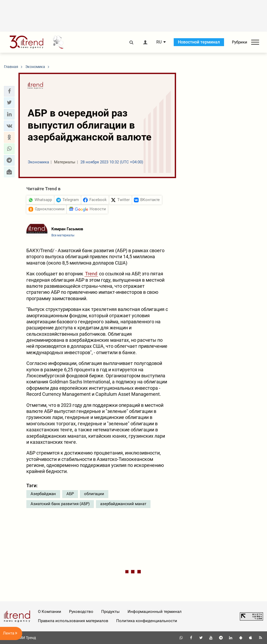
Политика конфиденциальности (147, 621)
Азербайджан (43, 494)
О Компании (50, 612)
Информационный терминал (155, 612)
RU (159, 42)
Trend (91, 274)
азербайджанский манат (123, 504)
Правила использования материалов (73, 621)
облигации (94, 494)
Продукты (110, 612)
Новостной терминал (199, 42)
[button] (9, 91)
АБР (70, 494)
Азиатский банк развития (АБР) (60, 504)
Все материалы (63, 235)
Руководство (81, 612)
